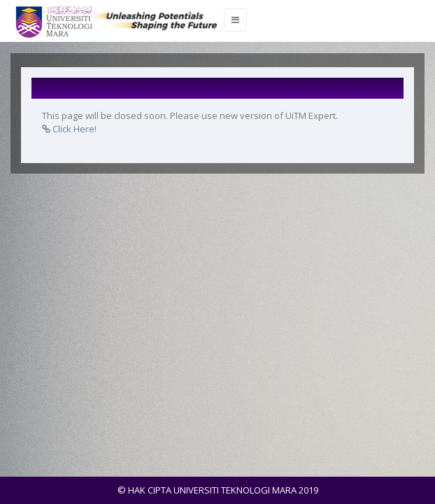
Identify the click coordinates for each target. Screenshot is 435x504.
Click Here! (69, 129)
